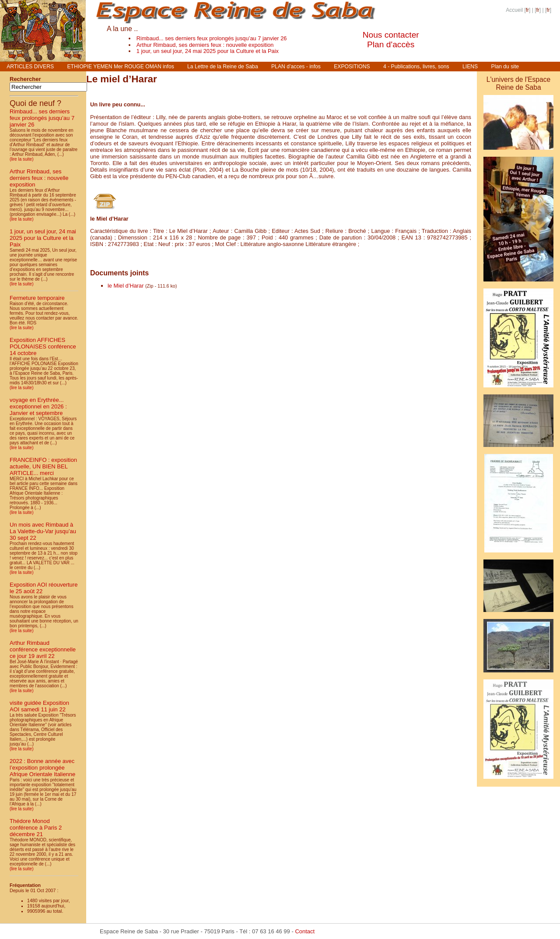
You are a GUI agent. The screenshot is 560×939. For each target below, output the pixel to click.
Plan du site (505, 67)
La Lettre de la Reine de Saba (223, 67)
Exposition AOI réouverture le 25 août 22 (44, 588)
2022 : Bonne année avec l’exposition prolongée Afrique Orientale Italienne (42, 768)
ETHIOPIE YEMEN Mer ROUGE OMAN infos (120, 67)
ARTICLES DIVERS (30, 67)
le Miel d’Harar (126, 286)
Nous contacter (391, 35)
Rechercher (25, 79)
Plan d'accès (391, 44)
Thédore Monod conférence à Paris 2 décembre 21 (36, 828)
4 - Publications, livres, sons (416, 67)
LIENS (470, 67)
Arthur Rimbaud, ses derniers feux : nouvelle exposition (205, 45)
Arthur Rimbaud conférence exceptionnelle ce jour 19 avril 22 (43, 649)
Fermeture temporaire (37, 298)
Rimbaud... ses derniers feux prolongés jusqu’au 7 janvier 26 (212, 38)
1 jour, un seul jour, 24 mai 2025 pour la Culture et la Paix (208, 51)
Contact (305, 931)
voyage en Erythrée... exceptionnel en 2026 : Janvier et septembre (38, 406)
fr (527, 10)
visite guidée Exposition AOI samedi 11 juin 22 (39, 706)
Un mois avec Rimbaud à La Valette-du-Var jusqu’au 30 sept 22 (43, 531)
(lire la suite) (21, 159)
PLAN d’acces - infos (296, 67)
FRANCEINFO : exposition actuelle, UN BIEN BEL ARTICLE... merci (43, 466)
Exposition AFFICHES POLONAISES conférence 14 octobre (43, 346)
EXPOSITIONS (352, 67)
